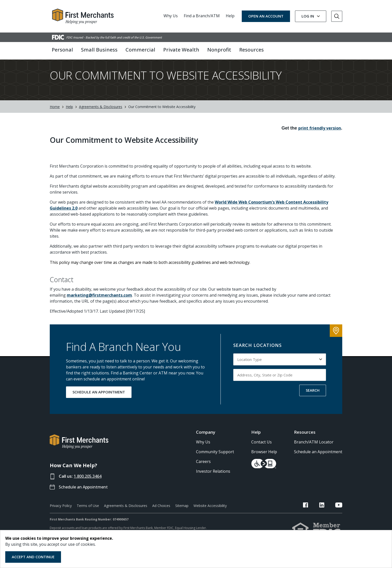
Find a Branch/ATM (202, 16)
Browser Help (264, 460)
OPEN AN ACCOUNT (266, 16)
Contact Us (261, 451)
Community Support (215, 460)
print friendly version (320, 137)
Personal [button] (62, 50)
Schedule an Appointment (85, 496)
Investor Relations (213, 480)
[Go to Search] (337, 16)
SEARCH (313, 399)
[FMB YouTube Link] (339, 514)
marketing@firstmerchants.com (99, 304)
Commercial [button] (140, 50)
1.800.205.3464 (89, 485)
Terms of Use (88, 514)
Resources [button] (251, 50)
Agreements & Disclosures (101, 115)
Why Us (171, 16)
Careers (203, 470)
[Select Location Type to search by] (280, 368)
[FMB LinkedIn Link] (328, 514)
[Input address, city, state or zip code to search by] (280, 384)
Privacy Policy (61, 514)
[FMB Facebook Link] (318, 514)
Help (230, 16)
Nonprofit (219, 50)
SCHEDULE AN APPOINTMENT (99, 401)
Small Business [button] (99, 50)
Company (206, 441)
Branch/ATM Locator (314, 451)
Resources (305, 441)
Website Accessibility (210, 514)
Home (55, 115)
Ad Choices (161, 514)
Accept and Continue (33, 557)
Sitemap (182, 514)
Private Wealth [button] (181, 50)
